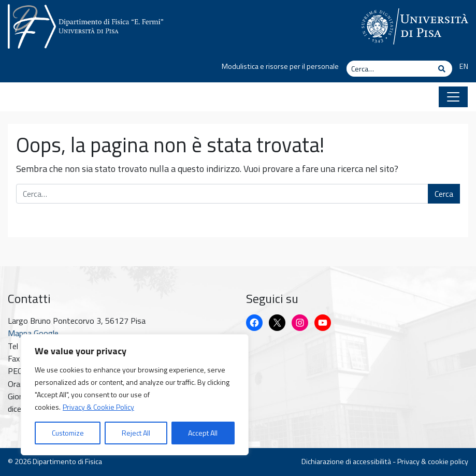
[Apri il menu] (453, 97)
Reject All (136, 433)
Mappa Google (33, 333)
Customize (68, 433)
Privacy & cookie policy (433, 461)
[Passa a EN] (460, 67)
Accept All (203, 433)
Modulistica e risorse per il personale (280, 66)
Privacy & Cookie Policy (98, 407)
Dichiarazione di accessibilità (346, 461)
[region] (135, 395)
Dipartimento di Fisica (67, 461)
